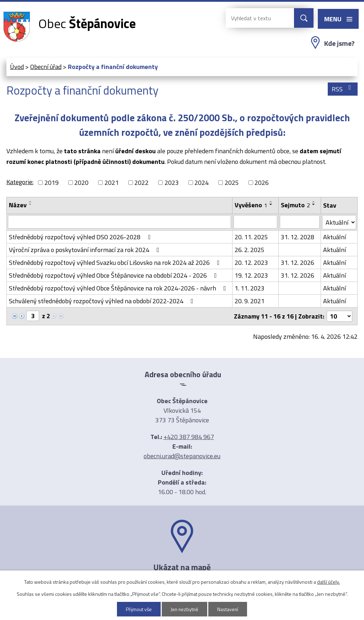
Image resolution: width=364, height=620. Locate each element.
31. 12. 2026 (298, 263)
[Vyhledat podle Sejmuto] (300, 222)
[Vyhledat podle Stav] (339, 222)
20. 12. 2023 (251, 263)
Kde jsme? (339, 43)
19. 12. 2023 (251, 275)
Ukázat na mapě (182, 567)
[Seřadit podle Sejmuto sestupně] (314, 204)
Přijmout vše (138, 609)
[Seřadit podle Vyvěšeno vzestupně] (271, 202)
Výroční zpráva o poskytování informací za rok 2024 (85, 250)
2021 (112, 183)
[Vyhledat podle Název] (119, 222)
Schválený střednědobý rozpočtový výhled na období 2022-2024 (103, 301)
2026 (262, 183)
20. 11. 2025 (251, 237)
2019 (52, 183)
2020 (81, 183)
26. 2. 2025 (250, 250)
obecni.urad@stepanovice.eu (182, 456)
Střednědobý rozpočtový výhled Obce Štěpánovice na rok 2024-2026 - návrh (119, 288)
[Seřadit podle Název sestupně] (31, 204)
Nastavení (229, 609)
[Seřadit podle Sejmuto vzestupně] (314, 202)
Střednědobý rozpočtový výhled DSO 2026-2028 (81, 237)
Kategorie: (20, 182)
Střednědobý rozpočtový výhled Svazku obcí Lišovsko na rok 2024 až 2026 (116, 263)
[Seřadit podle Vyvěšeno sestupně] (271, 204)
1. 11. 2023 (250, 288)
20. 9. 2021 (250, 301)
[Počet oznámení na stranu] (339, 316)
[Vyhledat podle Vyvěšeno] (255, 222)
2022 (141, 183)
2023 (172, 183)
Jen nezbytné (185, 609)
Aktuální (334, 237)
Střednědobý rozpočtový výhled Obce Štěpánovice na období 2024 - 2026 (114, 275)
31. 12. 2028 (298, 237)
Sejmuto (295, 205)
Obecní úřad (46, 67)
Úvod (17, 67)
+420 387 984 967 (189, 437)
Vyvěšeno (251, 205)
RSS (343, 89)
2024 (202, 183)
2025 (232, 183)
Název (18, 205)
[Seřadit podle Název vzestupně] (31, 202)
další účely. (328, 582)
